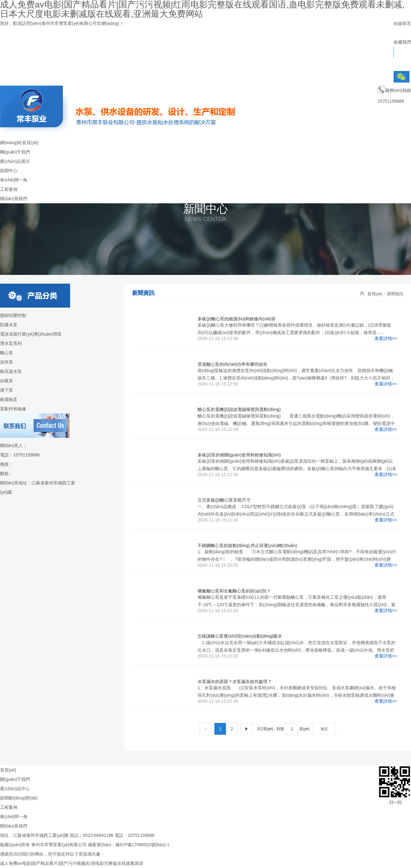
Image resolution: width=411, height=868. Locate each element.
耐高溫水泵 (11, 371)
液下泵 (7, 390)
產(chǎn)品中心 (15, 789)
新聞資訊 (395, 294)
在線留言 (402, 23)
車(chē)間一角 (14, 817)
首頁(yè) (375, 294)
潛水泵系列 (11, 343)
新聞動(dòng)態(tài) (19, 798)
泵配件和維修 (13, 409)
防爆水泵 (9, 325)
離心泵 (7, 353)
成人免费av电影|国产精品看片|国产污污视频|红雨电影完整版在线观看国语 (72, 863)
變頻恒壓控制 (13, 315)
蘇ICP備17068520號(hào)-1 (143, 845)
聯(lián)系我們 (14, 826)
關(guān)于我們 (15, 779)
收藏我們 (402, 42)
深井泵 (7, 362)
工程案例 (9, 807)
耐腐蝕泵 (9, 399)
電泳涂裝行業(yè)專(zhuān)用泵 (31, 334)
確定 (324, 729)
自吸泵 (7, 381)
